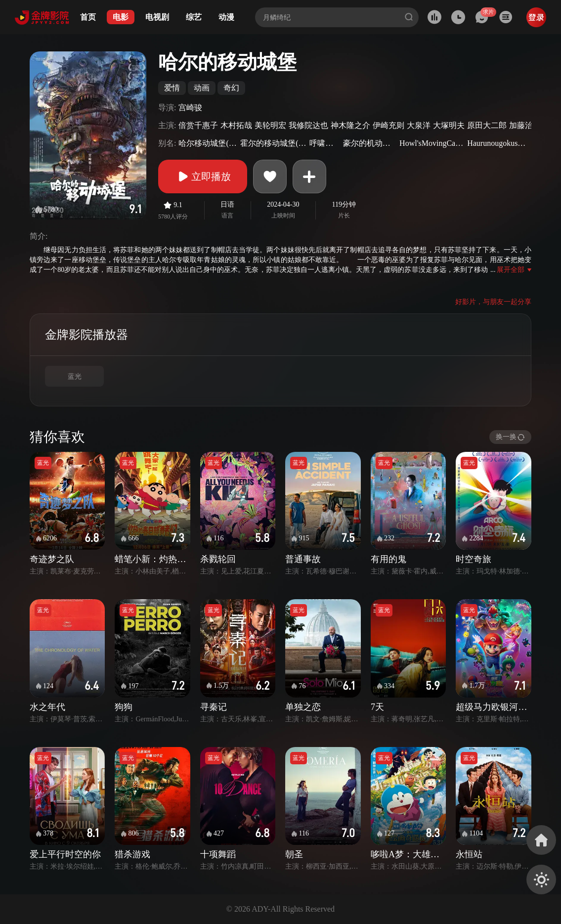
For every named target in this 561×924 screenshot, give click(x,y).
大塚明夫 (449, 125)
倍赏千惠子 (198, 125)
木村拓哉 (236, 125)
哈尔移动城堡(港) (208, 143)
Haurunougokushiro (498, 143)
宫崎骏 (190, 108)
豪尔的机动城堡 (370, 143)
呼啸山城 (325, 143)
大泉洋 (419, 125)
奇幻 (231, 88)
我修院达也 (308, 125)
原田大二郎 (487, 125)
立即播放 (203, 176)
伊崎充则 (388, 125)
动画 (202, 88)
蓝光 (75, 376)
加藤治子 (525, 125)
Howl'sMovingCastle (432, 143)
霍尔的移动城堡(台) (274, 143)
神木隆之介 (350, 125)
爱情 (172, 88)
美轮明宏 (270, 125)
